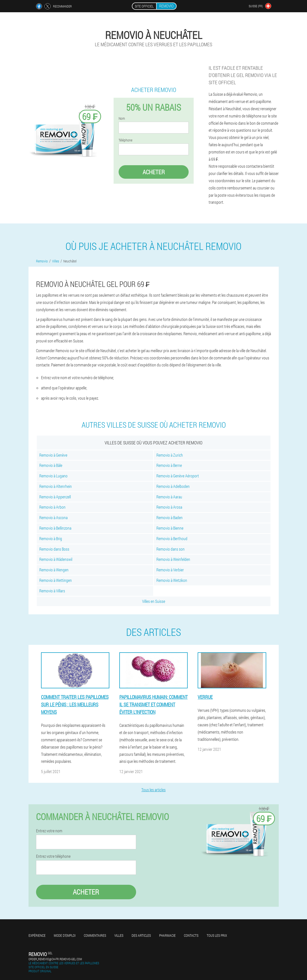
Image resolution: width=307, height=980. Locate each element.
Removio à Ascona (53, 517)
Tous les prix (217, 935)
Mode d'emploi (65, 935)
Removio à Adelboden (173, 486)
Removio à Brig (51, 538)
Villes (119, 935)
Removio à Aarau (169, 497)
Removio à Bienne (170, 528)
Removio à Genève (53, 455)
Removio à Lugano (53, 476)
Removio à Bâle (51, 465)
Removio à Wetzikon (172, 580)
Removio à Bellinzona (55, 528)
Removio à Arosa (169, 507)
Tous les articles (153, 790)
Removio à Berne (169, 465)
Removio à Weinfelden (173, 559)
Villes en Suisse (154, 601)
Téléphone (125, 140)
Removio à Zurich (170, 455)
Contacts (191, 935)
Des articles (141, 935)
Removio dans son (171, 549)
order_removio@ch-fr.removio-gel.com (55, 959)
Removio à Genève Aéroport (178, 476)
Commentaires (95, 935)
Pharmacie (167, 935)
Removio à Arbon (52, 507)
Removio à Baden (170, 517)
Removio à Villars (52, 591)
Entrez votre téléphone (53, 856)
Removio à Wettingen (56, 580)
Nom (122, 118)
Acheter (154, 172)
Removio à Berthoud (172, 538)
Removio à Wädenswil (56, 559)
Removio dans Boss (54, 549)
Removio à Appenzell (55, 497)
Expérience (37, 935)
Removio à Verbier (170, 570)
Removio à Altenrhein (56, 486)
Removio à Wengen (54, 570)
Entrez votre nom (49, 831)
